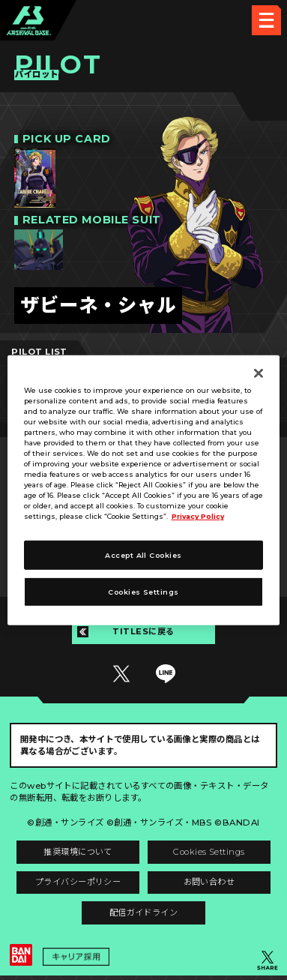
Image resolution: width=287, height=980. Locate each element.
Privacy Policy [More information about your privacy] (199, 516)
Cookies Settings (210, 854)
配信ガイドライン (144, 916)
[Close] (259, 373)
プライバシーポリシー (77, 886)
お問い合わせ (210, 886)
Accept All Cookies (143, 555)
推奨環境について (76, 854)
